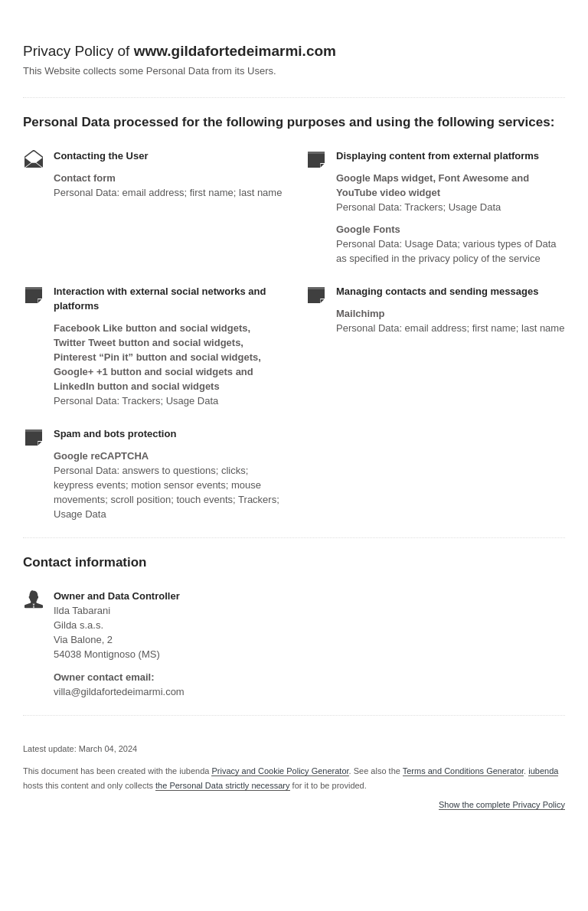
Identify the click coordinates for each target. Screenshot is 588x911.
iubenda (543, 771)
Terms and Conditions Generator (463, 771)
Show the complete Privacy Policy (502, 805)
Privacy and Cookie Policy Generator (280, 771)
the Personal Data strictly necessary (222, 785)
